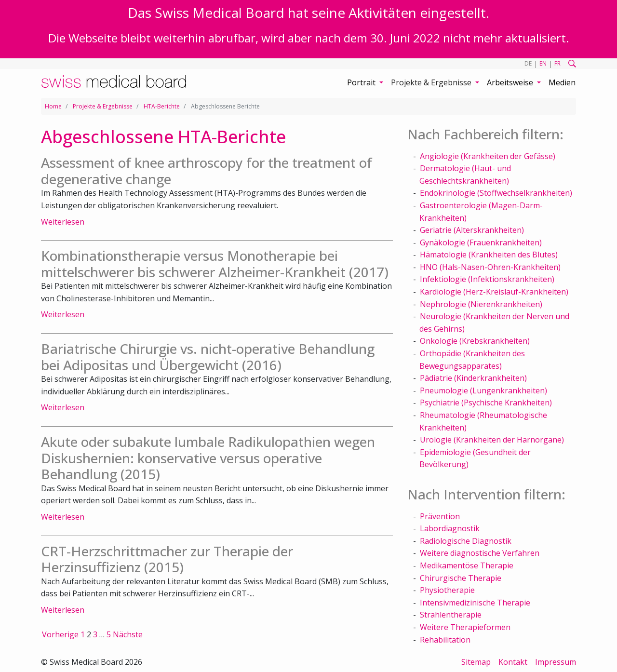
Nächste (128, 634)
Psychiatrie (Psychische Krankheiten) (486, 403)
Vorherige (60, 634)
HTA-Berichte (162, 106)
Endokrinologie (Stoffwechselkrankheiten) (496, 193)
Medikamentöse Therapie (467, 565)
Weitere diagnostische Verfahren (480, 553)
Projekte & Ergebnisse (103, 106)
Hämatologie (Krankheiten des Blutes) (489, 255)
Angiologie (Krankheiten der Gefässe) (488, 156)
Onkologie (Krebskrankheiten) (475, 341)
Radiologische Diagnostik (466, 541)
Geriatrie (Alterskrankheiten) (472, 230)
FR (557, 63)
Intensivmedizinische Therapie (475, 603)
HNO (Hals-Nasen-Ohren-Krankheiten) (490, 267)
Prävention (440, 516)
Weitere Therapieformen (465, 627)
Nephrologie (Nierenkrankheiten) (481, 304)
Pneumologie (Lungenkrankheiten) (483, 390)
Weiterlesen (63, 222)
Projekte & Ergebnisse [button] (432, 82)
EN (543, 63)
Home (53, 106)
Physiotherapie (447, 590)
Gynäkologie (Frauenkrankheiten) (481, 242)
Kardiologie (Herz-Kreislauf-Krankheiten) (494, 292)
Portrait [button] (362, 82)
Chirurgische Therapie (461, 578)
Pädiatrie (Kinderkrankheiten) (473, 378)
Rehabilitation (445, 640)
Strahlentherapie (451, 615)
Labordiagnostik (450, 528)
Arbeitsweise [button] (511, 82)
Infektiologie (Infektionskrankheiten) (487, 279)
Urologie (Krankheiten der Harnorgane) (492, 440)
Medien (562, 82)
